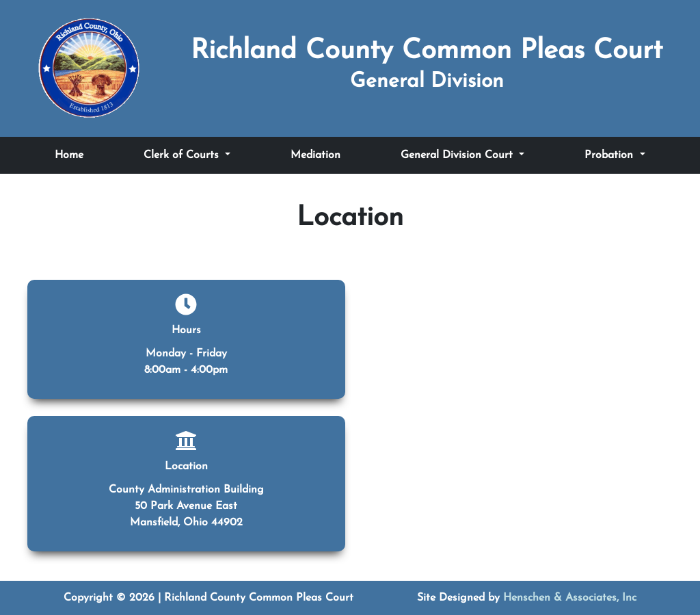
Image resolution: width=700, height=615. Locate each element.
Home (69, 155)
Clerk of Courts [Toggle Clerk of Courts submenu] (183, 155)
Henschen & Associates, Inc (570, 598)
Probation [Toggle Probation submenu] (610, 155)
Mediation (315, 155)
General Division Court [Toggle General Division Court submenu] (458, 155)
